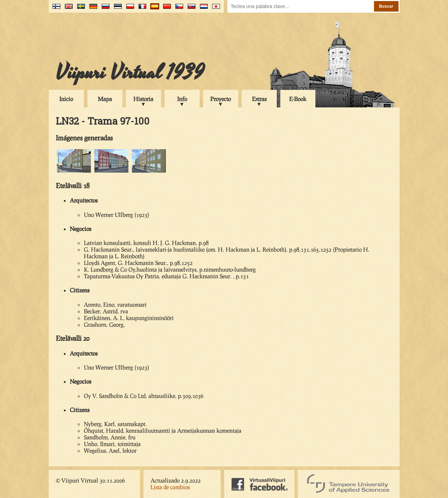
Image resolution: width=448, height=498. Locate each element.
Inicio (66, 99)
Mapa (105, 99)
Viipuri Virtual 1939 (130, 73)
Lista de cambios (170, 487)
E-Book (298, 99)
